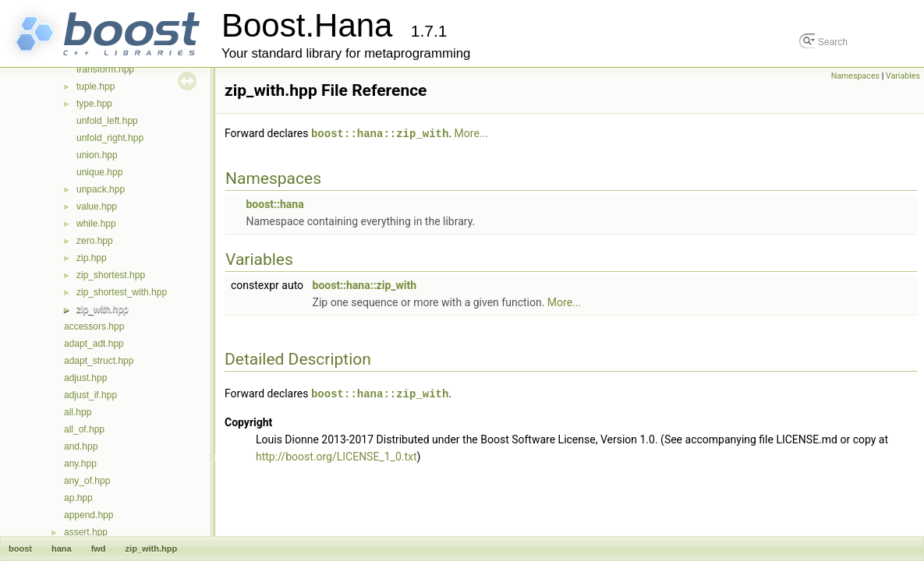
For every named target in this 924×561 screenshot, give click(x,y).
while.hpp (96, 224)
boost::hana (274, 203)
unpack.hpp (101, 189)
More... (471, 133)
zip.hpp (92, 258)
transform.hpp (105, 69)
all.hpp (78, 412)
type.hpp (94, 104)
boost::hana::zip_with (380, 133)
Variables (903, 76)
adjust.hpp (85, 378)
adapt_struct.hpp (99, 361)
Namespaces (855, 76)
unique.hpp (99, 172)
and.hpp (81, 446)
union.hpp (97, 155)
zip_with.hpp (103, 309)
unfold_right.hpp (110, 138)
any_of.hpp (87, 481)
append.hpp (89, 515)
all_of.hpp (84, 429)
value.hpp (97, 206)
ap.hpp (78, 498)
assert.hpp (86, 532)
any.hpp (80, 464)
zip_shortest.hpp (111, 275)
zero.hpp (95, 241)
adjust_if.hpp (90, 395)
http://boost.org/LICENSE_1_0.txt (336, 455)
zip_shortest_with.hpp (122, 292)
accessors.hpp (94, 326)
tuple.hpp (96, 86)
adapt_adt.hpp (94, 344)
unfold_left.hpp (107, 121)
